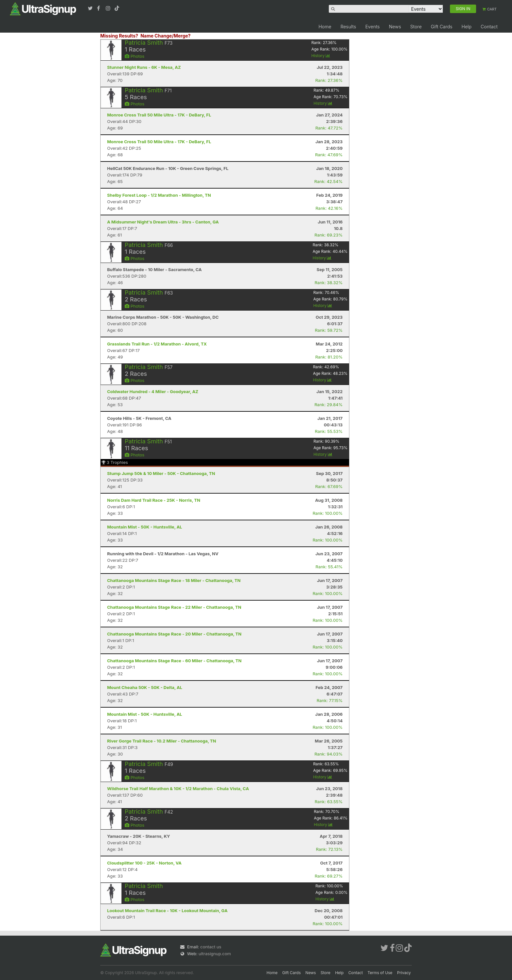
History (321, 56)
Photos (135, 56)
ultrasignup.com (215, 954)
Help (466, 27)
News (395, 27)
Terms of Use (380, 973)
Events (373, 27)
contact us (211, 947)
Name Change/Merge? (166, 36)
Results (348, 27)
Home (325, 27)
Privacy (404, 973)
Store (416, 27)
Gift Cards (441, 27)
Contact (489, 27)
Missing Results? (119, 36)
